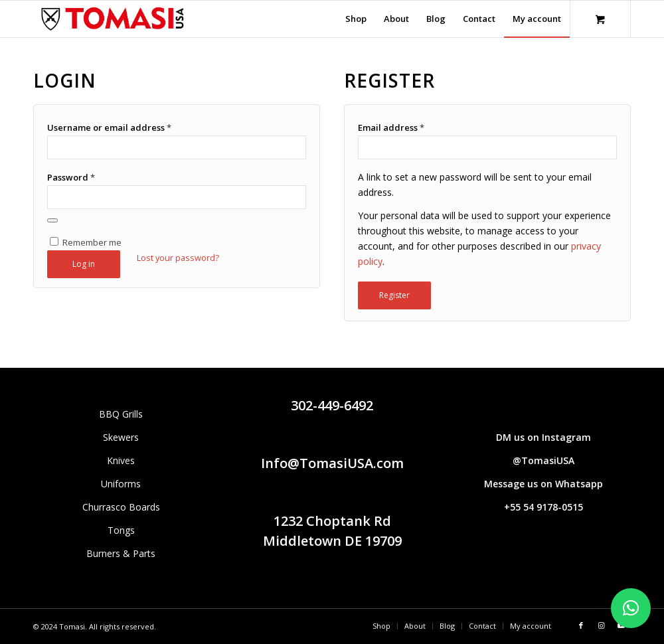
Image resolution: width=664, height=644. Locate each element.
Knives (121, 460)
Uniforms (121, 484)
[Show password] (52, 220)
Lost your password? (178, 258)
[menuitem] (356, 19)
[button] (631, 608)
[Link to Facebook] (581, 625)
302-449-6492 (332, 405)
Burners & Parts (121, 553)
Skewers (121, 437)
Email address (391, 127)
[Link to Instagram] (601, 625)
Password (71, 177)
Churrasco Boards (121, 507)
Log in (84, 264)
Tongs (121, 530)
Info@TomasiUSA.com (332, 463)
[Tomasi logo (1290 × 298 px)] (112, 19)
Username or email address (109, 127)
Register (394, 295)
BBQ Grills (121, 414)
